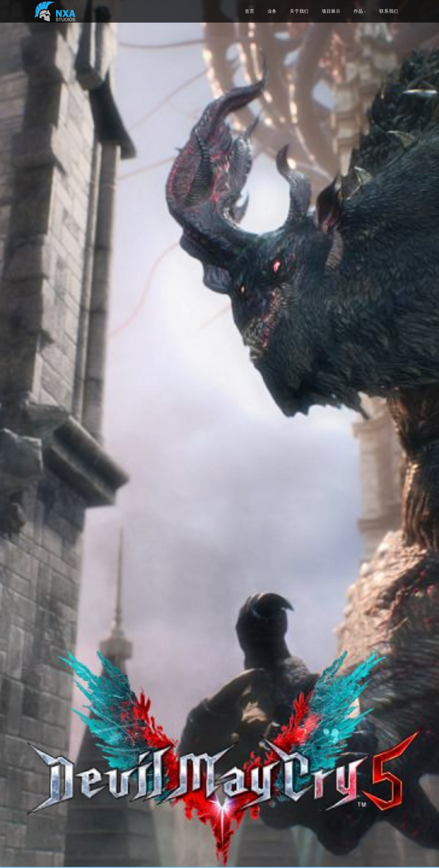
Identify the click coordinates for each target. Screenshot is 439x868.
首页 (250, 11)
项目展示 (331, 11)
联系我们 (389, 11)
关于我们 (299, 11)
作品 (358, 11)
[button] (21, 434)
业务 (272, 11)
